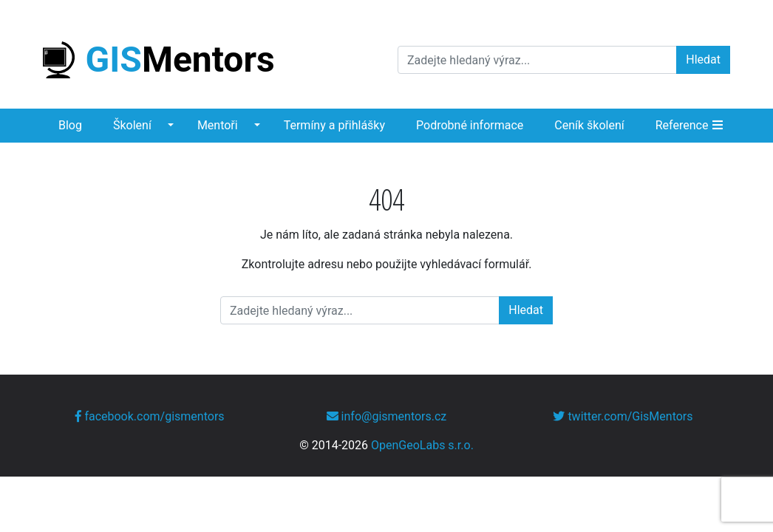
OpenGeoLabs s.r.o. (422, 445)
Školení (132, 125)
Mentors (159, 60)
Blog (70, 125)
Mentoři (218, 125)
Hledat (703, 59)
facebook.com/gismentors (150, 416)
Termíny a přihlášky (334, 125)
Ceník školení (589, 125)
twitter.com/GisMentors (623, 416)
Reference (682, 125)
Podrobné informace (470, 125)
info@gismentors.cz (387, 416)
